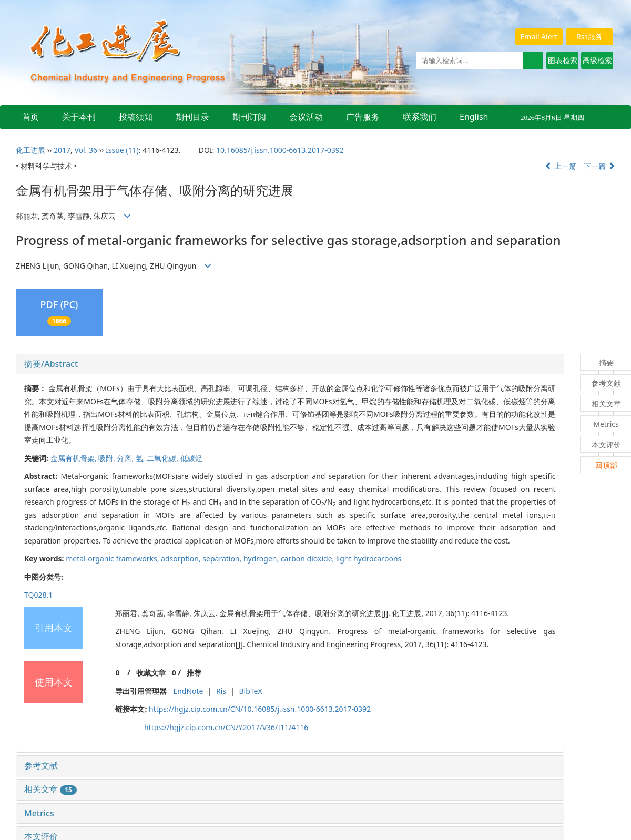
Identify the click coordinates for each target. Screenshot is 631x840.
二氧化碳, (163, 458)
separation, (223, 559)
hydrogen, (262, 559)
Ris (221, 691)
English (474, 117)
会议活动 (306, 117)
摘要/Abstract (51, 364)
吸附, (108, 458)
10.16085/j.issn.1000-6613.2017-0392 (280, 150)
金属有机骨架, (74, 458)
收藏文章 (151, 673)
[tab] (290, 364)
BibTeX (250, 691)
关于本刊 (79, 117)
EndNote (188, 691)
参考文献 (41, 765)
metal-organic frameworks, (113, 559)
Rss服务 (589, 37)
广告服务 (363, 117)
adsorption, (182, 559)
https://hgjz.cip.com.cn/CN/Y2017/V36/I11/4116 (226, 727)
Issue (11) (122, 150)
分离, (126, 458)
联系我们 (420, 117)
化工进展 (30, 150)
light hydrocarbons (369, 559)
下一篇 (599, 166)
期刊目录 (192, 117)
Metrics (39, 813)
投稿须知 (136, 117)
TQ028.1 (38, 595)
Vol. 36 (86, 150)
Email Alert (539, 37)
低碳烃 (191, 458)
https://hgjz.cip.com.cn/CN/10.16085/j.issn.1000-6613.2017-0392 (260, 709)
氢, (141, 458)
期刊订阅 (249, 117)
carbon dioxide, (308, 559)
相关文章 (50, 789)
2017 (62, 150)
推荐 (194, 673)
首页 (30, 117)
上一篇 (561, 166)
